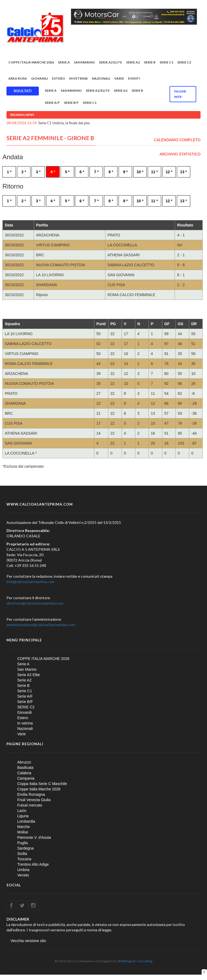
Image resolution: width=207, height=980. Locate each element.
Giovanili (39, 78)
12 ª (169, 172)
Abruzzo (24, 762)
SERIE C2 (184, 62)
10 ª (140, 172)
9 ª (125, 172)
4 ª (53, 172)
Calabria (24, 773)
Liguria (23, 816)
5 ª (67, 172)
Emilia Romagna (31, 794)
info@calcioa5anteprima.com (30, 582)
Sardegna (25, 848)
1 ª (9, 172)
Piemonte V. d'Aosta (34, 837)
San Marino (84, 62)
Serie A (64, 62)
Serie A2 (133, 62)
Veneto (23, 875)
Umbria (23, 870)
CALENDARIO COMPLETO (177, 140)
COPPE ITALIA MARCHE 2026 (31, 62)
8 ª (111, 172)
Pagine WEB (180, 94)
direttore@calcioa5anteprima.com (35, 603)
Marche (24, 827)
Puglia (23, 843)
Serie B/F (71, 103)
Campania (26, 778)
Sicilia (22, 854)
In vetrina (78, 78)
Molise (23, 832)
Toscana (24, 859)
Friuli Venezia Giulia (34, 800)
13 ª (183, 172)
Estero (58, 78)
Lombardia (26, 821)
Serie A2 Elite (111, 62)
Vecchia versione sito (28, 941)
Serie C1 (166, 62)
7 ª (96, 172)
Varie (119, 78)
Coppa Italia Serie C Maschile (42, 784)
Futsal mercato (30, 805)
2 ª (24, 172)
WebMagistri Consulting (135, 961)
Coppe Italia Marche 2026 (39, 789)
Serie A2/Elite (98, 90)
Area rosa (18, 78)
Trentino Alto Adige (33, 864)
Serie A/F (52, 103)
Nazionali (101, 78)
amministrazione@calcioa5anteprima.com (41, 625)
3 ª (38, 172)
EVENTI (134, 78)
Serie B (150, 62)
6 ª (82, 172)
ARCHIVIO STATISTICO (180, 154)
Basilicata (25, 768)
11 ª (155, 172)
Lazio (22, 811)
